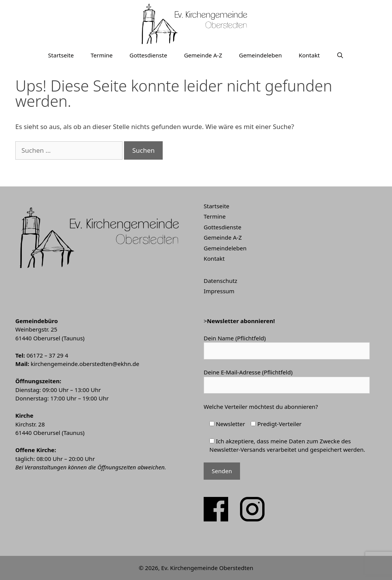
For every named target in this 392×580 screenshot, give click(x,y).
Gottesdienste (148, 55)
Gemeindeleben (260, 55)
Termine (102, 55)
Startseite (61, 55)
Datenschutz (220, 281)
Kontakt (309, 55)
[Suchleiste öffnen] (340, 55)
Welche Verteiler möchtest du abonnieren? (261, 407)
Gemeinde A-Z (203, 55)
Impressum (219, 291)
